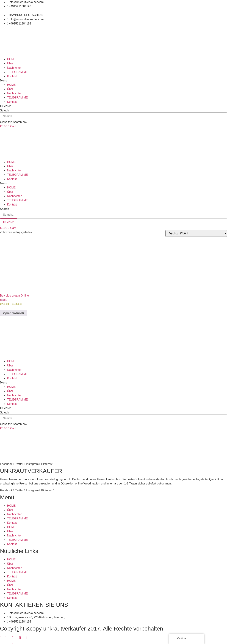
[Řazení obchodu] (196, 233)
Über (10, 63)
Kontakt (12, 76)
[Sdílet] (17, 638)
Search (5, 111)
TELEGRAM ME (17, 72)
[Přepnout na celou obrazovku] (10, 638)
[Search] (9, 222)
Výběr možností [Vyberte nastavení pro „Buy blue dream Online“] (13, 313)
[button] (113, 81)
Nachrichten (15, 68)
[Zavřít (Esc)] (23, 638)
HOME (11, 59)
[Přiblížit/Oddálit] (3, 638)
